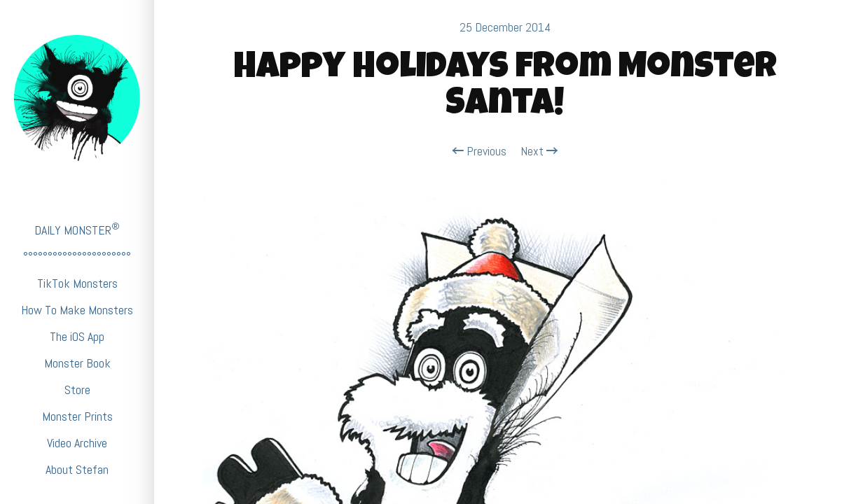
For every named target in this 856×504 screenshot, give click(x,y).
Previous (479, 151)
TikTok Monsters (77, 283)
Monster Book (77, 363)
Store (77, 390)
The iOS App (77, 336)
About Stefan (77, 469)
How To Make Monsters (77, 310)
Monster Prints (77, 416)
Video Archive (77, 443)
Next (539, 151)
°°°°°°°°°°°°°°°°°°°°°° (77, 257)
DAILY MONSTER (77, 229)
